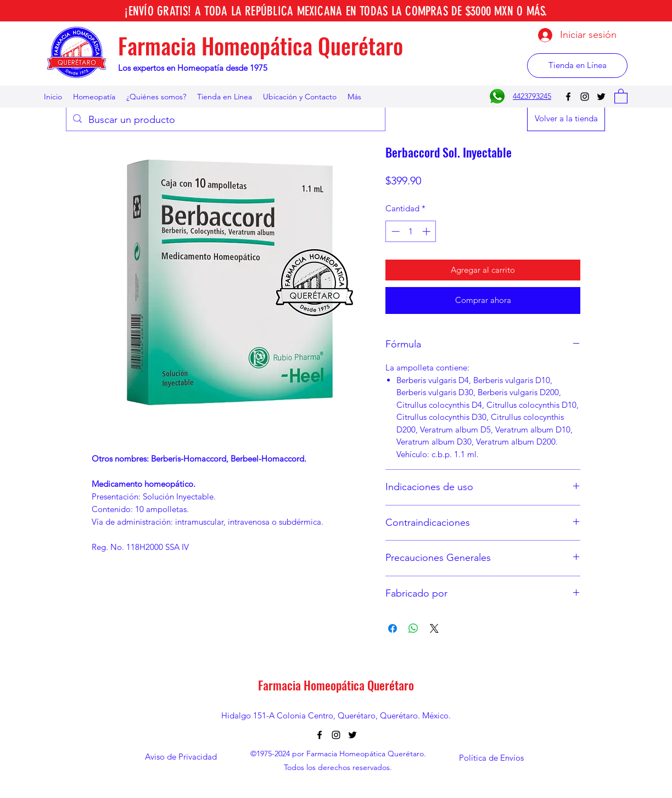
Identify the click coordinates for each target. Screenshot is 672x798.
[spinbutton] (411, 231)
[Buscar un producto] (225, 120)
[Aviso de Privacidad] (181, 757)
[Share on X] (434, 628)
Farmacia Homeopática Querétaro (261, 46)
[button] (621, 96)
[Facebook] (568, 97)
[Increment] (427, 231)
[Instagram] (585, 97)
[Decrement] (394, 231)
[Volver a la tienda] (566, 119)
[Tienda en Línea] (577, 66)
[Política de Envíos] (491, 758)
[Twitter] (601, 97)
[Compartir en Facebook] (393, 628)
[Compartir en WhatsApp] (413, 628)
